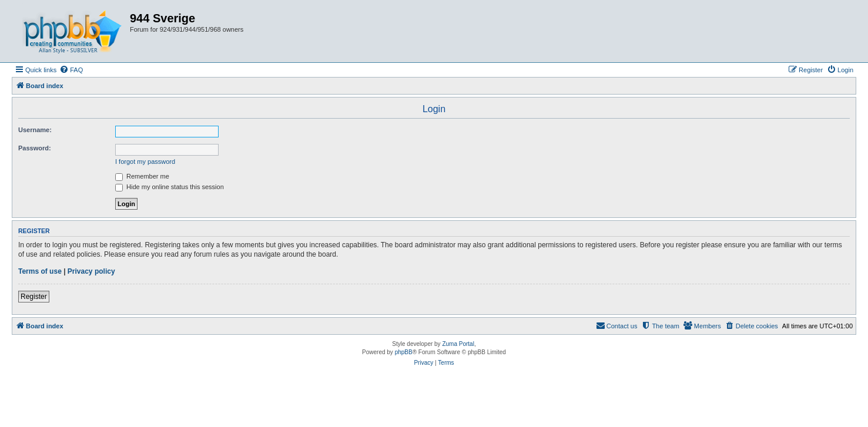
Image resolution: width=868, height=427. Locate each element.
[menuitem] (71, 70)
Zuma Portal (458, 344)
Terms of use (40, 271)
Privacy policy (91, 271)
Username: (35, 130)
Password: (35, 148)
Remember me (142, 176)
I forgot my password (145, 162)
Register (34, 297)
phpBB (404, 352)
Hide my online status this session (170, 187)
